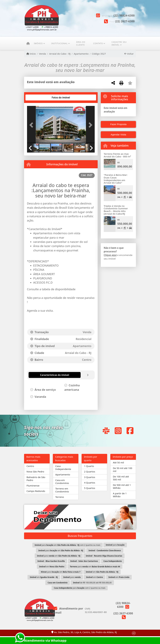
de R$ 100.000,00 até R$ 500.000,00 (92, 583)
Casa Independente (63, 468)
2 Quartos (90, 471)
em (52, 567)
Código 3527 (99, 54)
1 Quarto (89, 466)
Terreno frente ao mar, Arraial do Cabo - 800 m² (117, 155)
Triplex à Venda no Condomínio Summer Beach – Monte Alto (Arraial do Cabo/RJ (116, 210)
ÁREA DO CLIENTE (81, 43)
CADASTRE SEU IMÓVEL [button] (119, 43)
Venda (42, 54)
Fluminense (33, 486)
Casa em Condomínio (62, 482)
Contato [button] (98, 43)
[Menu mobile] (28, 44)
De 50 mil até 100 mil (122, 470)
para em (61, 550)
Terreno (60, 497)
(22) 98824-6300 (124, 16)
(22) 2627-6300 (125, 21)
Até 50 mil (118, 462)
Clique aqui (110, 255)
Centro (30, 466)
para (115, 545)
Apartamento (81, 54)
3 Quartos (90, 477)
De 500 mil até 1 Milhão (122, 486)
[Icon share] (106, 431)
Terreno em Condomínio (62, 490)
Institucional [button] (59, 43)
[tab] (37, 97)
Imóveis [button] (38, 43)
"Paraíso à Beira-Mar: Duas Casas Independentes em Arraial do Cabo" (116, 179)
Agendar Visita (118, 135)
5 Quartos (90, 488)
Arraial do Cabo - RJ (60, 54)
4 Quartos (90, 483)
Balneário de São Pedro (36, 479)
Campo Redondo (36, 491)
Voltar (129, 54)
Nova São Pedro (35, 471)
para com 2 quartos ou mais (80, 588)
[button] (32, 125)
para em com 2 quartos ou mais (67, 545)
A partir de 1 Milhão (120, 495)
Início (31, 54)
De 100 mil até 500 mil (121, 478)
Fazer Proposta (118, 124)
